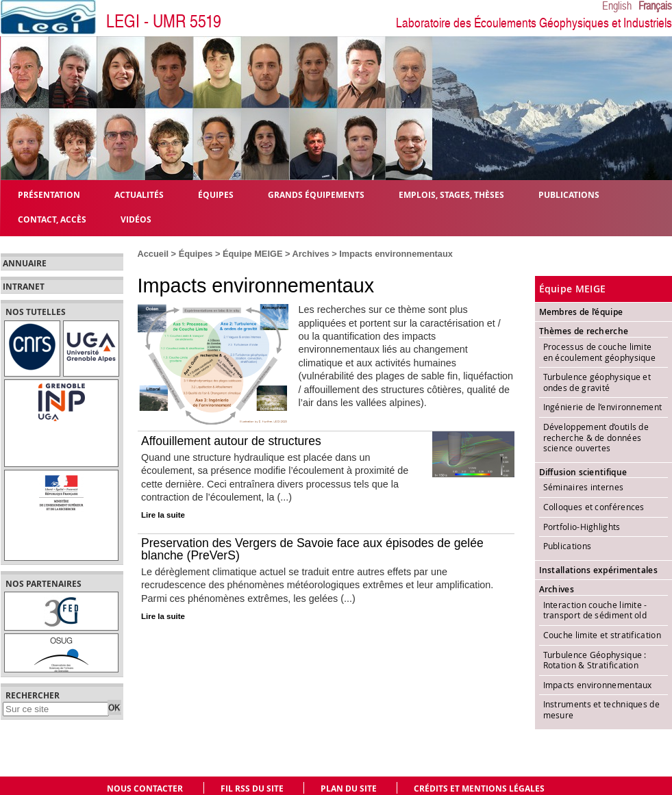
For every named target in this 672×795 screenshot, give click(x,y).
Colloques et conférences (594, 507)
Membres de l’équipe (581, 312)
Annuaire (25, 264)
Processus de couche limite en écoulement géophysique (601, 352)
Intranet (24, 287)
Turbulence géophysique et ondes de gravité (597, 382)
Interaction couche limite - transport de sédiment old (595, 610)
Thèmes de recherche (584, 331)
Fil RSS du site (252, 788)
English (617, 6)
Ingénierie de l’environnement (603, 407)
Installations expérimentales (598, 570)
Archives (311, 254)
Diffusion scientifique (583, 472)
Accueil (153, 254)
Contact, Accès (52, 219)
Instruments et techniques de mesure (601, 709)
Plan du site (349, 788)
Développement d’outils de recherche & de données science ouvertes (596, 437)
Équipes (196, 254)
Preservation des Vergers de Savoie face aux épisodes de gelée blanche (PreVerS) (312, 549)
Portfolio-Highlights (582, 527)
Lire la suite (163, 515)
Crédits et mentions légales (479, 788)
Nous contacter (145, 788)
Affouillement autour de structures (231, 441)
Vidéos (136, 219)
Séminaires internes (584, 487)
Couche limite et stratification (602, 635)
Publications (568, 546)
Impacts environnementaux (598, 685)
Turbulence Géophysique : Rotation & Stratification (595, 660)
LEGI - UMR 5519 (164, 22)
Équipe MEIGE (252, 254)
